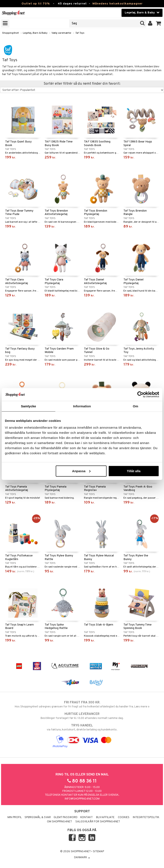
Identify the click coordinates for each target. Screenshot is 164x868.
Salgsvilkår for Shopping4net (98, 822)
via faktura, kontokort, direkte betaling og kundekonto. (82, 727)
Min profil (15, 817)
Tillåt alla (134, 471)
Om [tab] (135, 406)
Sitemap (98, 852)
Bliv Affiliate (105, 817)
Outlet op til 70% (36, 4)
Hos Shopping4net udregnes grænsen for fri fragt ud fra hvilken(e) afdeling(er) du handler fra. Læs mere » (82, 704)
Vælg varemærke (61, 33)
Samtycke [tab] (29, 406)
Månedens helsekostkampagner (118, 4)
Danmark (82, 858)
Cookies (124, 817)
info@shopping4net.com (82, 799)
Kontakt (86, 817)
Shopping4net (10, 33)
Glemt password (66, 817)
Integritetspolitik (146, 817)
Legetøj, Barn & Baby (35, 33)
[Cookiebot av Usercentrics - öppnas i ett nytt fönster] (140, 395)
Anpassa (81, 471)
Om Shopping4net (59, 822)
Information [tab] (82, 406)
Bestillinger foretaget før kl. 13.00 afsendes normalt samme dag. (82, 716)
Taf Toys (80, 33)
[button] (159, 23)
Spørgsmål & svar (38, 817)
